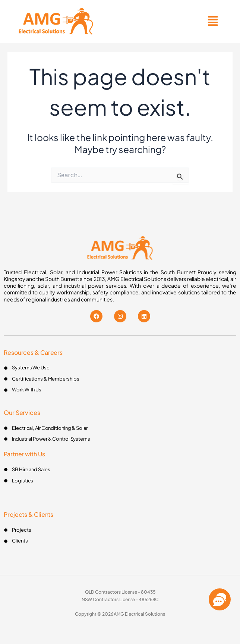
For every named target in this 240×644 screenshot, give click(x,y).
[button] (213, 21)
